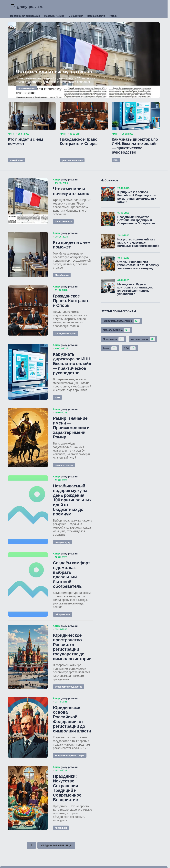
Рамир (113, 16)
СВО (130, 347)
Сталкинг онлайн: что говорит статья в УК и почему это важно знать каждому (138, 264)
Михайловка (16, 160)
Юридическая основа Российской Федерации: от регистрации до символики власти (137, 196)
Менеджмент (76, 16)
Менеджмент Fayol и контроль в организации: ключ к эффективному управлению (135, 288)
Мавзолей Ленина (54, 16)
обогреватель (63, 627)
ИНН (116, 160)
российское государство (69, 701)
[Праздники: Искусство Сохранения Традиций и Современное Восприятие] (108, 218)
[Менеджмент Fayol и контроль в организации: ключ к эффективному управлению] (108, 286)
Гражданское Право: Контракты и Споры (79, 141)
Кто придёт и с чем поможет (25, 141)
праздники (61, 846)
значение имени (64, 474)
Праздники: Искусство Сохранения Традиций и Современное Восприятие (136, 220)
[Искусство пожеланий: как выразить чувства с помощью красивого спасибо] (108, 241)
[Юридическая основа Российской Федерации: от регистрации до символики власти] (108, 193)
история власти (96, 16)
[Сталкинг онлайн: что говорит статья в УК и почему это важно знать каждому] (108, 263)
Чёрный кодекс (26, 88)
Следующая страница (56, 863)
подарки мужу (63, 553)
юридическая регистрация (25, 16)
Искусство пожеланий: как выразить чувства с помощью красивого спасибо (138, 242)
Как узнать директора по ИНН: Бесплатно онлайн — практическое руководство (135, 146)
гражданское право (72, 160)
